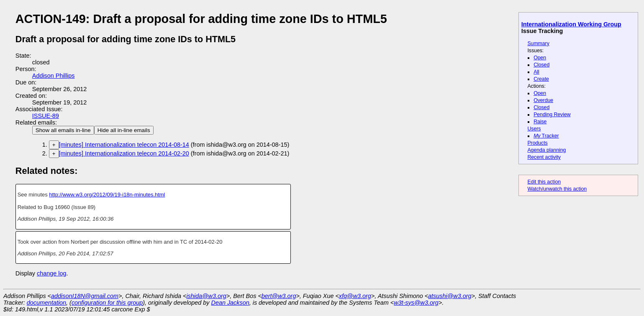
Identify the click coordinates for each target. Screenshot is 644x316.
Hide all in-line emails (124, 130)
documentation (46, 303)
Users (534, 129)
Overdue (543, 100)
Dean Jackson (230, 303)
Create (541, 79)
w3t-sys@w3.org (416, 303)
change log (51, 273)
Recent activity (544, 157)
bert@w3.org (279, 296)
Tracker (546, 136)
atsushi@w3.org (450, 296)
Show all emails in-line (63, 130)
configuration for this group (107, 303)
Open (540, 58)
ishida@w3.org (206, 296)
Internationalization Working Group (571, 24)
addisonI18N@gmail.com (85, 296)
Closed (541, 65)
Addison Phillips (54, 76)
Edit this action (544, 182)
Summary (538, 43)
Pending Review (552, 115)
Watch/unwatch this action (557, 189)
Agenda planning (547, 150)
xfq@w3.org (355, 296)
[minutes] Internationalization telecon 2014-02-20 (124, 153)
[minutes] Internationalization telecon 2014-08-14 (124, 145)
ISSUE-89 (46, 116)
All (536, 72)
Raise (540, 122)
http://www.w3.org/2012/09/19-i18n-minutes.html (107, 195)
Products (537, 143)
